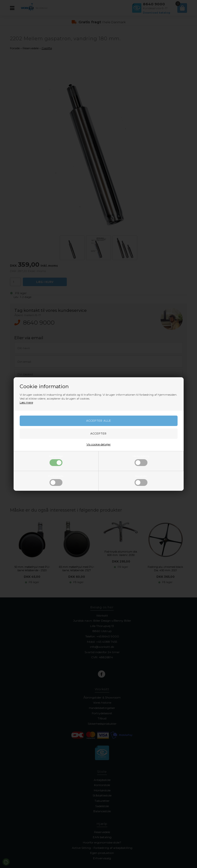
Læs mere (26, 402)
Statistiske (141, 480)
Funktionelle (56, 480)
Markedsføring (141, 460)
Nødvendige (56, 460)
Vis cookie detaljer (99, 444)
